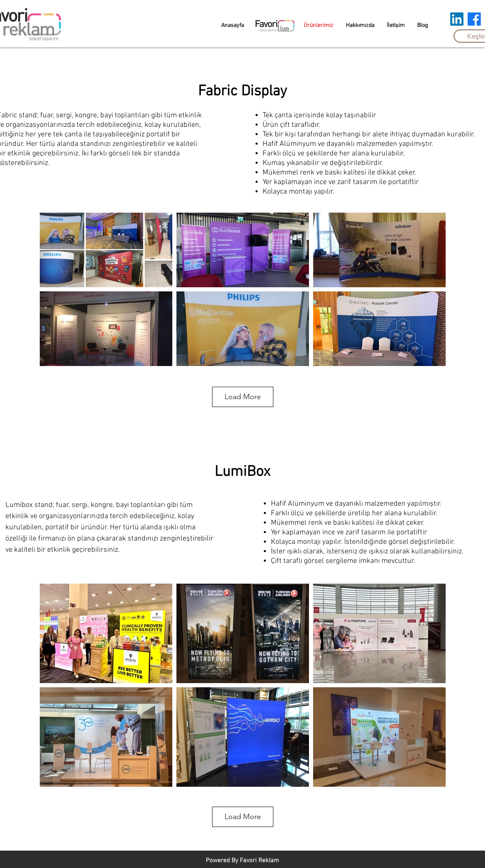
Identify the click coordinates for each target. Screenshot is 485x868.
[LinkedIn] (457, 19)
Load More (243, 397)
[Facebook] (474, 19)
